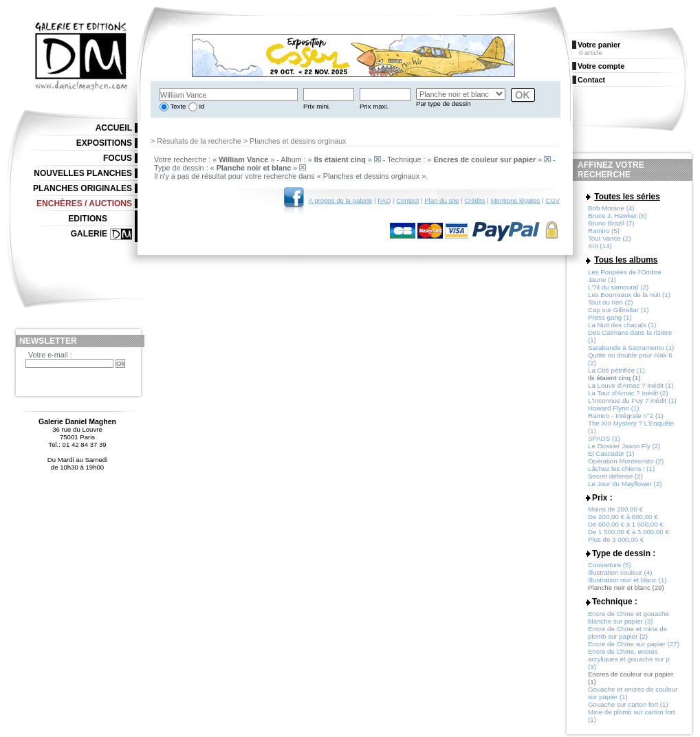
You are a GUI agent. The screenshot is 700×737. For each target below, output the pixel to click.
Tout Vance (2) (609, 238)
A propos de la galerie (341, 200)
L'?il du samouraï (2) (618, 287)
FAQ (384, 200)
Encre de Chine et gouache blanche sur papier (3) (628, 617)
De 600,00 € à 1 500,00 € (626, 524)
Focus (118, 158)
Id (201, 106)
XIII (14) (600, 246)
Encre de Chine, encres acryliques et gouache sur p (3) (629, 659)
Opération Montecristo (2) (626, 461)
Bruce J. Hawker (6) (617, 216)
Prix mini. (317, 106)
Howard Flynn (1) (614, 408)
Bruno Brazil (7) (611, 223)
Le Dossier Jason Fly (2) (624, 446)
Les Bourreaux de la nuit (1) (629, 295)
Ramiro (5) (604, 231)
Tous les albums (626, 260)
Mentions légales (515, 200)
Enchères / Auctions (84, 203)
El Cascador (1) (611, 453)
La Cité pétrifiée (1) (616, 370)
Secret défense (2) (615, 476)
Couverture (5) (610, 565)
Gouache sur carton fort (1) (628, 704)
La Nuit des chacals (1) (622, 325)
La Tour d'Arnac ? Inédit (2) (628, 393)
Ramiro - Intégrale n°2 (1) (626, 416)
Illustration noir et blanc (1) (627, 580)
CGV (553, 200)
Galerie (89, 234)
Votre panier (599, 45)
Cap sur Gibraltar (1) (619, 310)
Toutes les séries (627, 197)
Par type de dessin (443, 103)
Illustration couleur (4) (620, 572)
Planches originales (83, 188)
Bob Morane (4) (611, 208)
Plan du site (441, 200)
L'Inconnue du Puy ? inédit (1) (632, 400)
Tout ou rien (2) (610, 302)
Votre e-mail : (50, 355)
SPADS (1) (604, 438)
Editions (88, 219)
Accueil (114, 128)
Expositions (104, 143)
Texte (177, 106)
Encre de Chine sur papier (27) (634, 644)
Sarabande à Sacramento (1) (631, 348)
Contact (407, 200)
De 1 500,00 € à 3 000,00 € (628, 532)
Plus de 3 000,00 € (616, 539)
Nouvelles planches (83, 173)
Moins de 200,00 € (615, 509)
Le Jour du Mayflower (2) (625, 484)
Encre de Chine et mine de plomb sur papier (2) (627, 632)
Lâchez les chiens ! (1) (621, 469)
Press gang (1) (610, 317)
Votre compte (601, 66)
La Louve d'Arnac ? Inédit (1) (631, 385)
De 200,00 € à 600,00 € (623, 517)
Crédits (474, 200)
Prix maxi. (374, 106)
